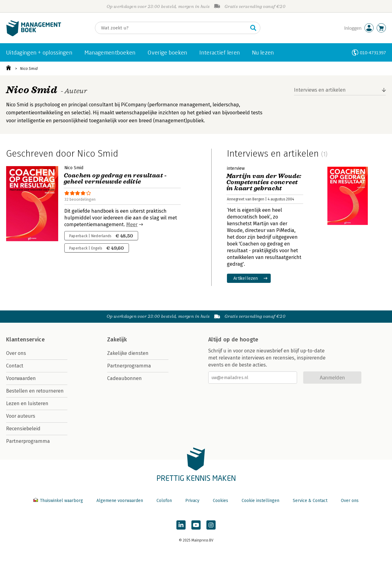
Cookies (221, 501)
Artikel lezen (246, 278)
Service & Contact (310, 501)
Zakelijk (117, 340)
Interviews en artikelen (320, 90)
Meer (132, 224)
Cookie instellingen (260, 501)
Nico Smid (29, 68)
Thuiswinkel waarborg (59, 501)
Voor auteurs (21, 416)
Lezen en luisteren (27, 403)
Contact (15, 366)
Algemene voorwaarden (120, 501)
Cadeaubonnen (124, 378)
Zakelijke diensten (128, 353)
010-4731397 (373, 53)
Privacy (192, 501)
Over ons (16, 353)
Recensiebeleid (23, 429)
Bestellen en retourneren (35, 391)
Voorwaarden (21, 378)
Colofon (164, 501)
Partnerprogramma (28, 441)
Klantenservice (25, 340)
